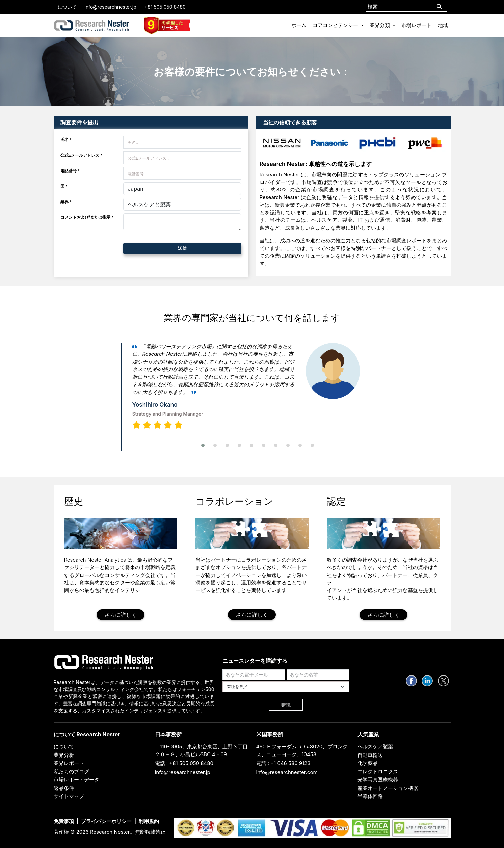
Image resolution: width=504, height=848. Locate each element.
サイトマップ (69, 796)
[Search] (439, 7)
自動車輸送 (370, 755)
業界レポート (69, 763)
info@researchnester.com (287, 772)
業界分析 (64, 755)
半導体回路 (370, 796)
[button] (203, 445)
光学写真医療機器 (378, 780)
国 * (64, 186)
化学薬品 (368, 763)
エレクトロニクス (378, 772)
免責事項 (64, 821)
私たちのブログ (71, 772)
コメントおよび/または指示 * (87, 217)
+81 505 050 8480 (165, 7)
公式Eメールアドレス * (82, 155)
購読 (286, 705)
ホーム (299, 25)
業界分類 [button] (380, 25)
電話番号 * (70, 171)
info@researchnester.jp (111, 7)
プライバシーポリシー (106, 821)
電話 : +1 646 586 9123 (283, 763)
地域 (443, 25)
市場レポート (417, 25)
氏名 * (66, 140)
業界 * (66, 202)
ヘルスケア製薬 (375, 747)
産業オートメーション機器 (388, 788)
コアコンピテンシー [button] (336, 25)
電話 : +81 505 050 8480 (184, 763)
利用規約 (149, 821)
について (67, 7)
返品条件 (64, 788)
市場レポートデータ (76, 780)
